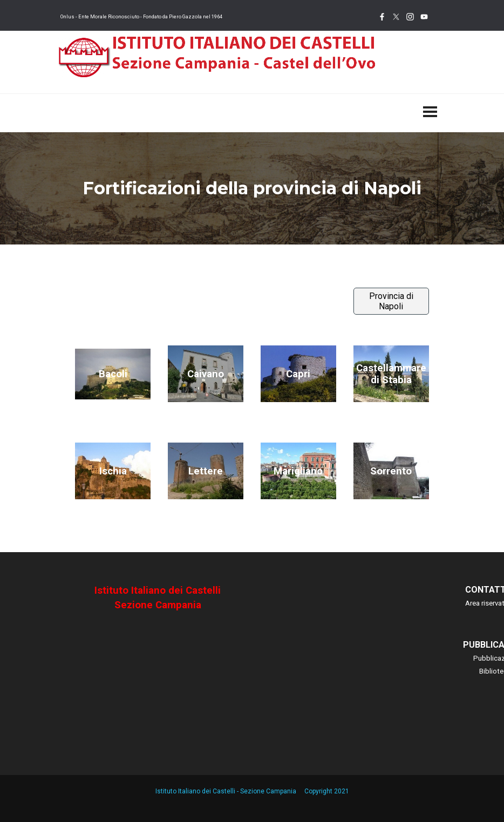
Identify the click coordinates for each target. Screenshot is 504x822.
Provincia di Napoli (391, 301)
